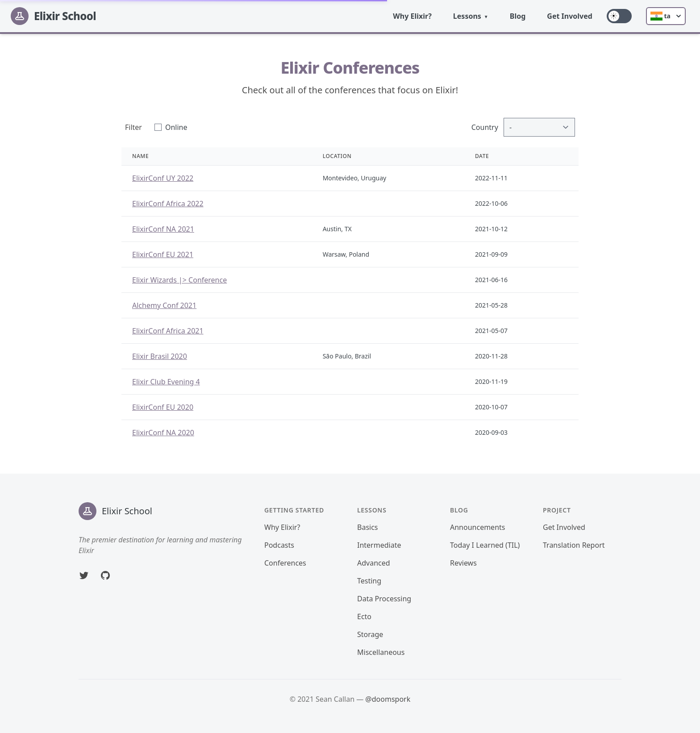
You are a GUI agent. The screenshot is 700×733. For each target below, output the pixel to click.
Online (176, 127)
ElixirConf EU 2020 (163, 407)
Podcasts (279, 545)
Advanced (374, 563)
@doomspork (388, 699)
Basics (368, 527)
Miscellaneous (381, 652)
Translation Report (574, 545)
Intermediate (379, 545)
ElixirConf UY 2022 (163, 178)
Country (485, 127)
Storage (370, 634)
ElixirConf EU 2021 (163, 254)
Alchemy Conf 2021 (164, 305)
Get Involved (570, 16)
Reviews (463, 563)
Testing (369, 581)
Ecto (364, 616)
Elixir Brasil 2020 (160, 356)
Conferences (285, 563)
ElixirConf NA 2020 (163, 433)
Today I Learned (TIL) (485, 545)
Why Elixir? (412, 16)
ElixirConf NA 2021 (163, 229)
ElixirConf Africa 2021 (168, 331)
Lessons (467, 16)
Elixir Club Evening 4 (166, 382)
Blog (518, 16)
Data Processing (384, 599)
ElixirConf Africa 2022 (168, 204)
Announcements (477, 527)
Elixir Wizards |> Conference (179, 280)
